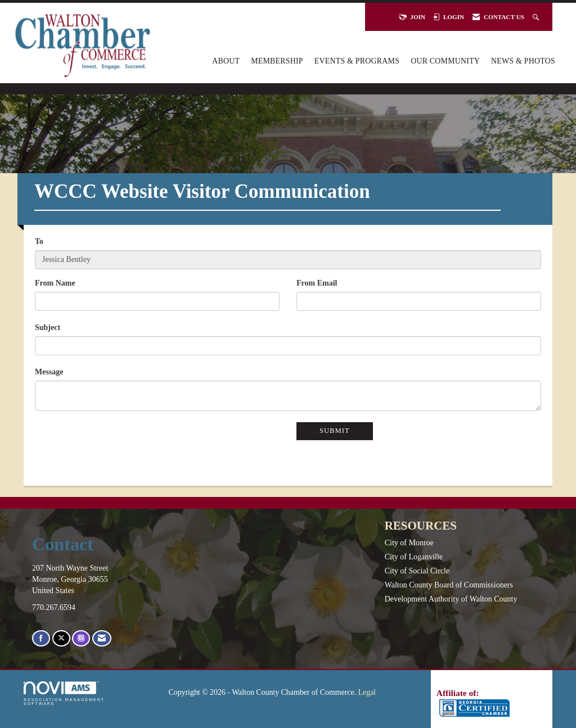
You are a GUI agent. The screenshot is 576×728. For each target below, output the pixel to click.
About (226, 61)
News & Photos (523, 61)
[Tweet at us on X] (61, 638)
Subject (48, 327)
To (39, 241)
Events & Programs (357, 61)
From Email (317, 283)
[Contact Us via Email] (102, 638)
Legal (367, 692)
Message (49, 372)
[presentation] (120, 444)
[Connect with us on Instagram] (81, 638)
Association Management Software (64, 693)
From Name (55, 283)
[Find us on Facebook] (41, 638)
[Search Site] (537, 17)
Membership (277, 61)
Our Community (445, 61)
